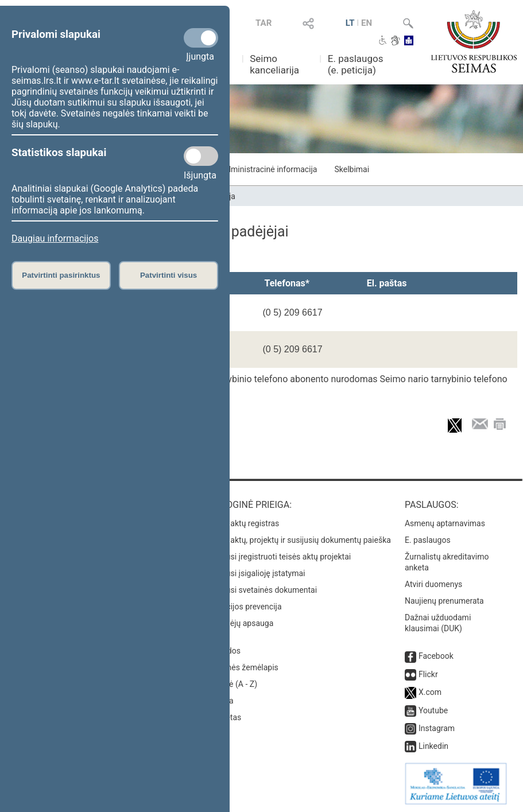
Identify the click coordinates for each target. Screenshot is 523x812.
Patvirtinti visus (168, 275)
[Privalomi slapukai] (201, 38)
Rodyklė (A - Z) (231, 684)
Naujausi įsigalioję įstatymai (255, 573)
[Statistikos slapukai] (201, 156)
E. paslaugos (428, 540)
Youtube (433, 710)
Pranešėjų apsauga (239, 623)
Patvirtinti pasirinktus (61, 275)
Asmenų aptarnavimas (445, 523)
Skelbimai (352, 169)
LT (350, 23)
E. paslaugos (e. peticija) (356, 64)
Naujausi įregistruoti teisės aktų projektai (278, 557)
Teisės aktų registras (242, 523)
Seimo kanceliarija (274, 64)
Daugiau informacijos (55, 238)
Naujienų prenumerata (444, 601)
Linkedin (433, 746)
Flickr (428, 674)
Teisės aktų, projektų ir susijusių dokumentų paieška (298, 540)
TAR (264, 23)
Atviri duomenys (433, 584)
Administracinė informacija (269, 169)
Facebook (436, 656)
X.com (430, 692)
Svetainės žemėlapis (241, 667)
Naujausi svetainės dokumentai (261, 590)
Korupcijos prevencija (243, 607)
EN (367, 23)
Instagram (437, 728)
